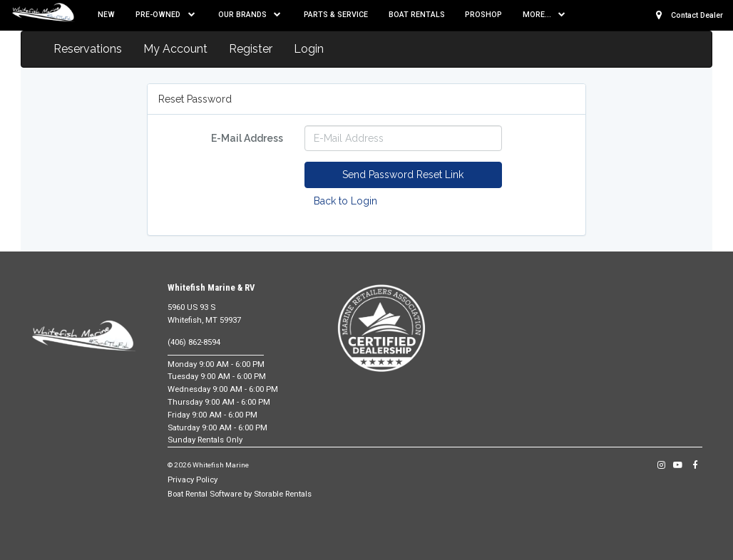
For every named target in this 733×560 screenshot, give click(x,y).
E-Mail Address (247, 138)
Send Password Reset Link (403, 175)
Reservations (88, 49)
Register (251, 49)
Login (309, 49)
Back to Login (345, 201)
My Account (175, 49)
